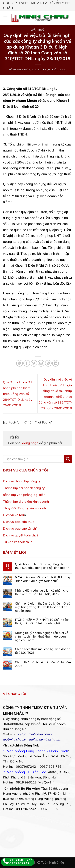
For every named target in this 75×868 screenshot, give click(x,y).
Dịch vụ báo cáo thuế (19, 522)
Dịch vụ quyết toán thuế (21, 535)
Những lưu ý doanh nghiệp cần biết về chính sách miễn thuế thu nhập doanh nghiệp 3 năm (41, 637)
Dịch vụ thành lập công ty (22, 481)
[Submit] (68, 459)
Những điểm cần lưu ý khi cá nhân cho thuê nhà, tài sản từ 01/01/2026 (42, 592)
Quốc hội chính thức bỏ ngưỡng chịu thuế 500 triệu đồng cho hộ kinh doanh (42, 566)
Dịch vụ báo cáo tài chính (22, 528)
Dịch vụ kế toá (13, 515)
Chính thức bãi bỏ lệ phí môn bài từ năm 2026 (43, 664)
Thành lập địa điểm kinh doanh (26, 501)
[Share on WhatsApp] (19, 363)
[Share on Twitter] (34, 363)
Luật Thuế (37, 30)
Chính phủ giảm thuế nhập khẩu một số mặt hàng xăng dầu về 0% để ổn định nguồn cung (43, 607)
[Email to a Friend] (41, 363)
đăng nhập (30, 443)
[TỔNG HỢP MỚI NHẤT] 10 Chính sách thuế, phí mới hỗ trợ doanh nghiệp (42, 622)
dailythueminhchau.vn (45, 739)
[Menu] (5, 18)
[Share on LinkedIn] (55, 363)
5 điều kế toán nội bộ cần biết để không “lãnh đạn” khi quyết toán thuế (42, 579)
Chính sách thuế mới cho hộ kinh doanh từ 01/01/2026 (43, 651)
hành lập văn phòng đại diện (24, 495)
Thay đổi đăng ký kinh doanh (24, 508)
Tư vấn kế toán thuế (18, 542)
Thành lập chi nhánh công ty (24, 488)
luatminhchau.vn (15, 739)
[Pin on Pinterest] (48, 363)
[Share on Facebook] (27, 363)
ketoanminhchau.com (34, 734)
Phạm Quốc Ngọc (55, 70)
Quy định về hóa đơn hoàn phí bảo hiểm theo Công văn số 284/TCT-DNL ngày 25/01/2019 (18, 394)
